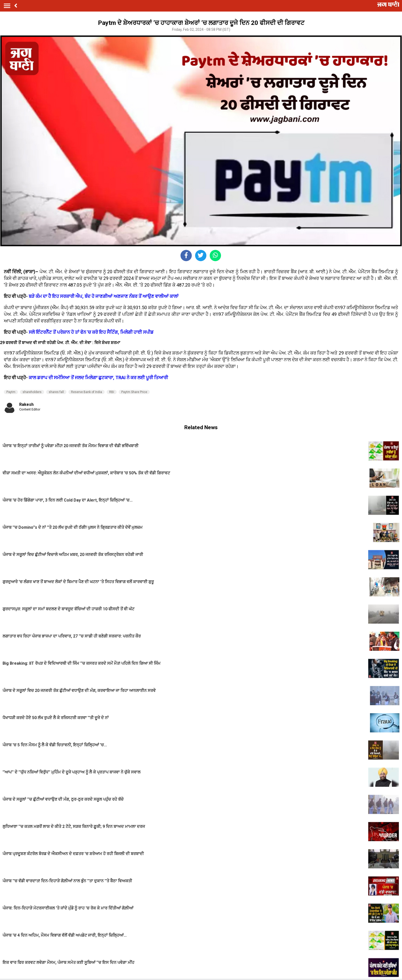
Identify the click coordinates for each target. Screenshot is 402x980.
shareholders (32, 392)
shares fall (56, 392)
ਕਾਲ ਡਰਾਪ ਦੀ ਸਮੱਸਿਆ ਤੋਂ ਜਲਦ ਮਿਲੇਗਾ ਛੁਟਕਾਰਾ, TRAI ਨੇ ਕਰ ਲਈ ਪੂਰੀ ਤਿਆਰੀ (98, 378)
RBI (112, 392)
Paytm (11, 392)
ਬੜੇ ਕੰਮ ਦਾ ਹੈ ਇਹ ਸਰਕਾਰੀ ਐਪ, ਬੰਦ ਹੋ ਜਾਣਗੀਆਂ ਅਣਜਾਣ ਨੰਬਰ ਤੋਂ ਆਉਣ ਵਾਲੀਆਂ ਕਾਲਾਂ (104, 296)
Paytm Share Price (134, 392)
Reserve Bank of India (87, 392)
